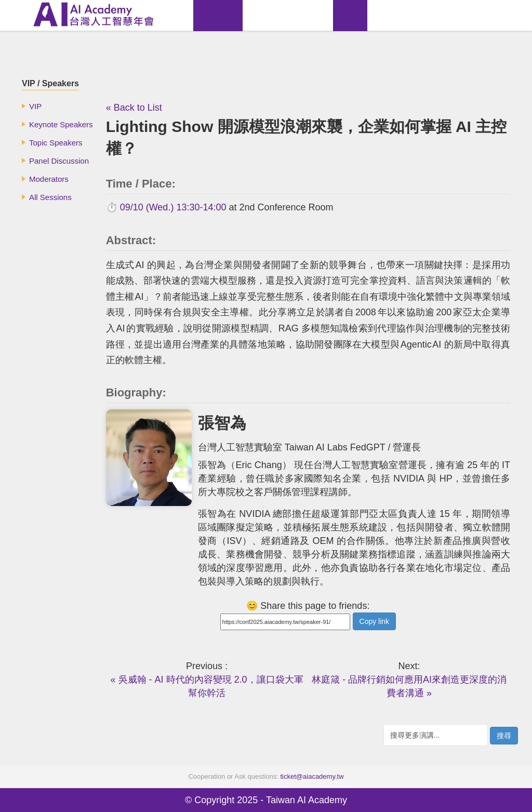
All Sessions (50, 197)
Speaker (350, 15)
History (285, 15)
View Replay (218, 15)
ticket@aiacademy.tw (312, 776)
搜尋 (504, 736)
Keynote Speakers (61, 124)
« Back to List (134, 108)
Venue (381, 15)
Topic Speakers (56, 143)
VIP (35, 106)
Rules (407, 15)
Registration (485, 15)
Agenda (317, 15)
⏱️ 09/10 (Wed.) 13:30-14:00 (166, 207)
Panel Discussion (59, 161)
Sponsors (440, 15)
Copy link (375, 621)
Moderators (49, 179)
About (256, 15)
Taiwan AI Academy (307, 800)
